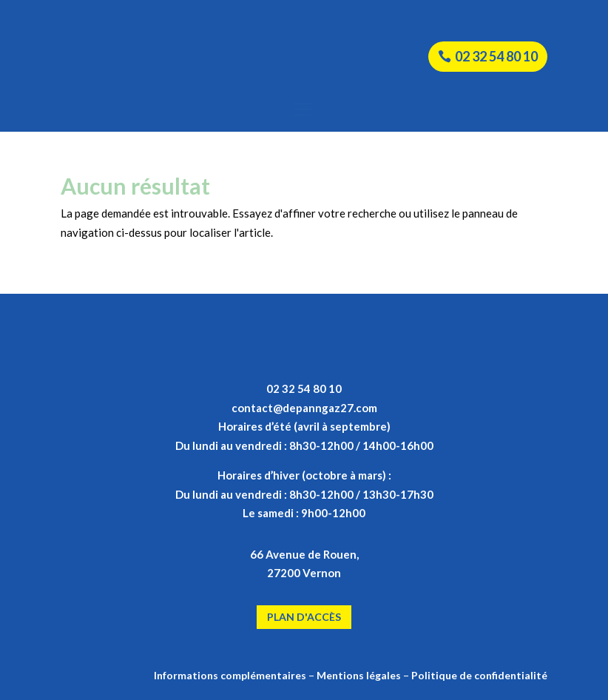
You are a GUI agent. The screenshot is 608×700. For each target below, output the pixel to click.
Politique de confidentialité (479, 675)
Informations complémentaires (230, 675)
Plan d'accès (304, 617)
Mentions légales (359, 675)
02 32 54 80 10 (496, 56)
